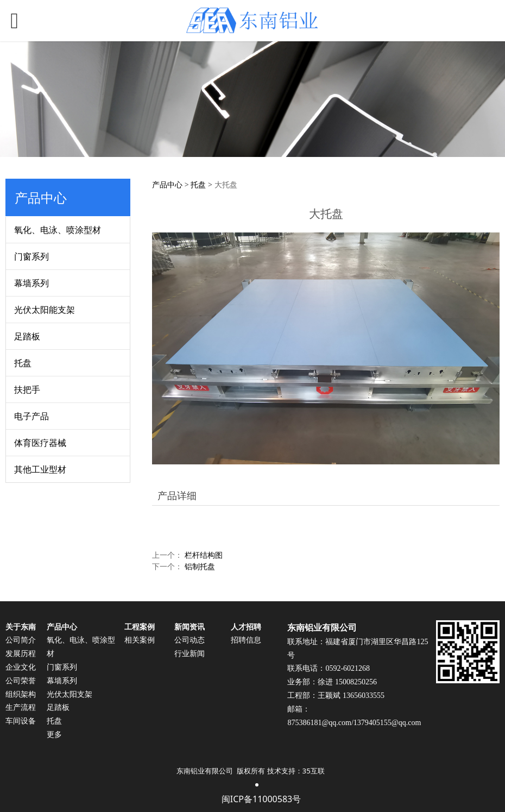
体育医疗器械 (40, 443)
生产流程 (21, 707)
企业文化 (21, 667)
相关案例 (140, 640)
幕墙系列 (31, 283)
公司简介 (21, 640)
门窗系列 (31, 256)
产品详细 (177, 495)
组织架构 (21, 694)
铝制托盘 (200, 566)
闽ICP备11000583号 (261, 799)
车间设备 (21, 721)
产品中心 (167, 184)
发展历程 (21, 654)
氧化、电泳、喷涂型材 (58, 230)
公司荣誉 (21, 681)
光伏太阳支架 (70, 694)
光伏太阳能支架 (45, 310)
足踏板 (27, 336)
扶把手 (27, 389)
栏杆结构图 (204, 555)
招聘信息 (246, 640)
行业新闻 (190, 654)
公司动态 (190, 640)
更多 (54, 735)
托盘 (23, 363)
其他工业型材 (40, 469)
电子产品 (31, 416)
